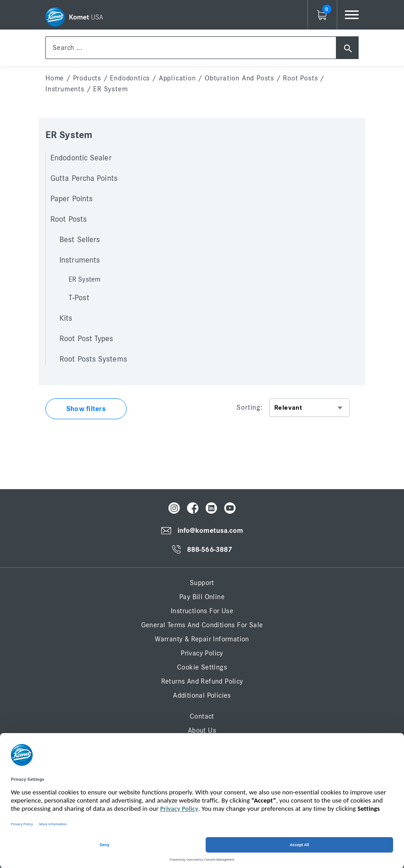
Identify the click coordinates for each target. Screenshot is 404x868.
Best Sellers (80, 240)
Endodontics (130, 78)
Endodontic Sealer (81, 158)
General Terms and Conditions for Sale (202, 625)
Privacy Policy (202, 653)
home (55, 78)
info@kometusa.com (210, 531)
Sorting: (249, 407)
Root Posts (300, 78)
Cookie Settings (202, 667)
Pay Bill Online (202, 597)
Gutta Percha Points (84, 179)
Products (87, 78)
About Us (202, 730)
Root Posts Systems (93, 359)
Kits (66, 318)
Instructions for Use (202, 611)
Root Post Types (86, 339)
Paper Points (71, 199)
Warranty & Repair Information (202, 639)
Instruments (65, 89)
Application (177, 78)
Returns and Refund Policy (202, 681)
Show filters (86, 409)
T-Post (79, 298)
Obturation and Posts (239, 78)
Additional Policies (202, 695)
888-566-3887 (209, 550)
